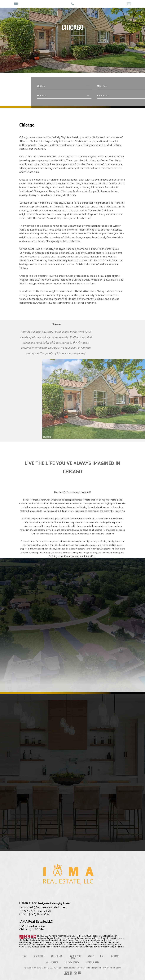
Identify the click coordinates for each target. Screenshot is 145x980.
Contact (115, 956)
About (91, 956)
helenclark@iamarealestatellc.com (43, 907)
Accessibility (93, 962)
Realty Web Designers (110, 968)
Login (72, 958)
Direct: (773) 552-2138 (35, 911)
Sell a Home (56, 956)
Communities (75, 956)
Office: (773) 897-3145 (35, 914)
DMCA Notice (52, 962)
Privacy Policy (72, 962)
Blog (103, 956)
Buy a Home (39, 956)
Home (25, 956)
